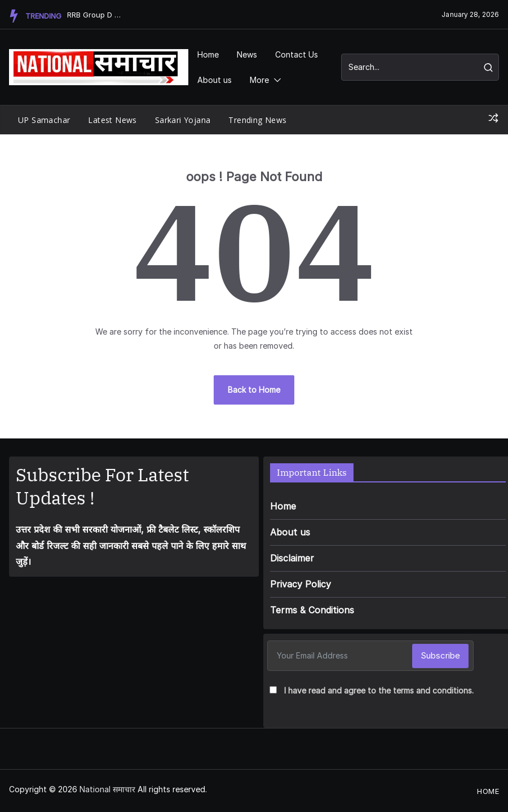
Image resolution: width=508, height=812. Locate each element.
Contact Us (297, 54)
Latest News (112, 120)
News (247, 54)
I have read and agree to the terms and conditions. (379, 690)
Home (208, 54)
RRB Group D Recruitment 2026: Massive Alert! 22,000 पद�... (95, 15)
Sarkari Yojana (183, 120)
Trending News (257, 120)
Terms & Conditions (312, 610)
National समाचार (107, 789)
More (259, 80)
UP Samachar (44, 120)
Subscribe (440, 655)
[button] (275, 80)
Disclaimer (292, 558)
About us (215, 80)
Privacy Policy (301, 584)
